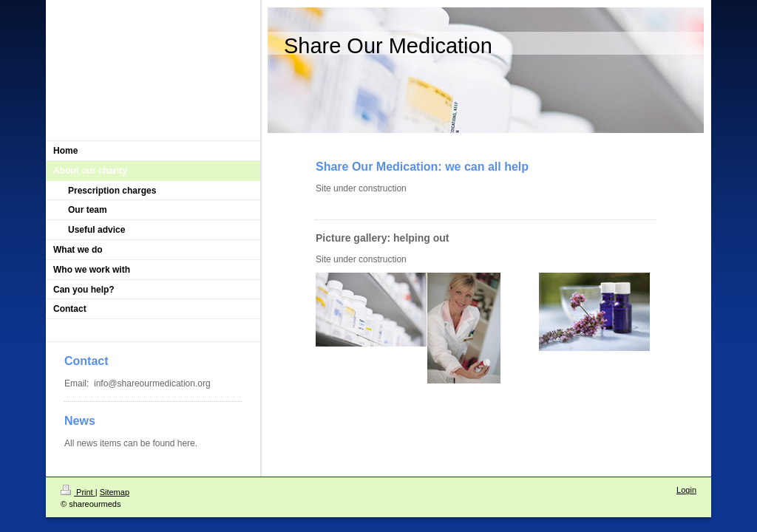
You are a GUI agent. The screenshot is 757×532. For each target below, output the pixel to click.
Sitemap (115, 492)
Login (686, 490)
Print (78, 492)
